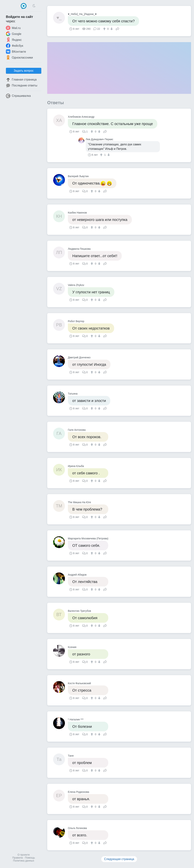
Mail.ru (13, 28)
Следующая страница (119, 859)
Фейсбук (15, 46)
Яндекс (14, 40)
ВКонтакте (16, 52)
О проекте (24, 855)
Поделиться (117, 28)
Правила (18, 858)
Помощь (30, 858)
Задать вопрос (24, 71)
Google (14, 34)
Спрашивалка (18, 96)
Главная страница (21, 80)
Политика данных (24, 861)
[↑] (105, 29)
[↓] (111, 29)
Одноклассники (19, 57)
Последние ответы (22, 86)
